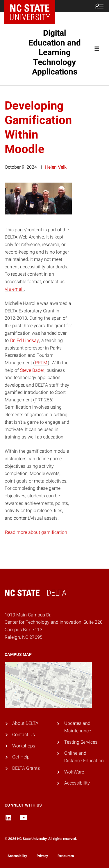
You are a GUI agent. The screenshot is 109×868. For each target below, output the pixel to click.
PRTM (41, 363)
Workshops (24, 746)
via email (14, 289)
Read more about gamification (36, 532)
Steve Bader (32, 370)
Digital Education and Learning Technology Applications (55, 52)
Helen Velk (56, 167)
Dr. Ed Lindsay (25, 340)
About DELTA (25, 723)
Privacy (42, 856)
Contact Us (24, 735)
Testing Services (81, 742)
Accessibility (77, 783)
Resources (66, 856)
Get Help (21, 757)
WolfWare (74, 772)
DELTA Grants (26, 768)
